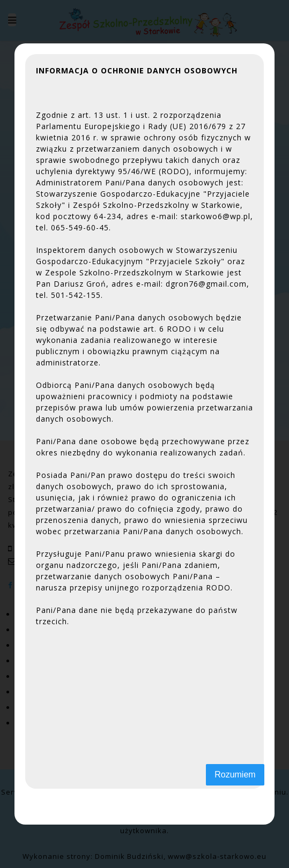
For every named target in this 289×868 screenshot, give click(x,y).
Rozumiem (235, 775)
